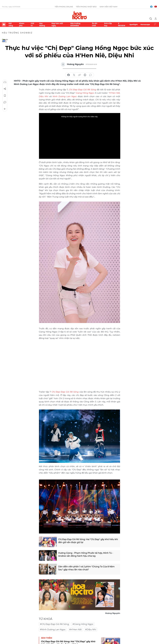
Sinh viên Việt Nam (108, 7)
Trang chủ (4, 24)
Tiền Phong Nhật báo (86, 7)
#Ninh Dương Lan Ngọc (53, 629)
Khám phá (22, 24)
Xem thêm (155, 24)
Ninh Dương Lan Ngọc (65, 96)
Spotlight (134, 24)
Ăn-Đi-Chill (95, 24)
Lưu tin (5, 96)
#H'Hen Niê (75, 629)
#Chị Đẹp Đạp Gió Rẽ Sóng (54, 624)
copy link (79, 75)
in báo (85, 75)
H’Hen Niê (115, 93)
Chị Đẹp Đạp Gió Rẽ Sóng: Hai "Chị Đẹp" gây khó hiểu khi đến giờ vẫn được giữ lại (88, 540)
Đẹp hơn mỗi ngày (57, 24)
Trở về (5, 109)
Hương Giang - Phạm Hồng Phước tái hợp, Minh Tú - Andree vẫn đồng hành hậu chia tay (86, 554)
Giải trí (32, 24)
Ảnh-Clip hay (108, 24)
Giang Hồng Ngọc (85, 93)
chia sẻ (69, 75)
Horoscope (145, 24)
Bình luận (5, 102)
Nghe (5, 82)
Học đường (42, 24)
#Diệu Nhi (91, 629)
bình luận (90, 75)
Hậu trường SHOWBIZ (75, 24)
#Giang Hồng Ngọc (83, 624)
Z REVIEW (122, 24)
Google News (4, 40)
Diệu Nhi (44, 96)
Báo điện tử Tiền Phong (80, 15)
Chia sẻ (5, 89)
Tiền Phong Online (64, 7)
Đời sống (11, 24)
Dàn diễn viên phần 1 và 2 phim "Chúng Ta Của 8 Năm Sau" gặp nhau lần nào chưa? (87, 568)
